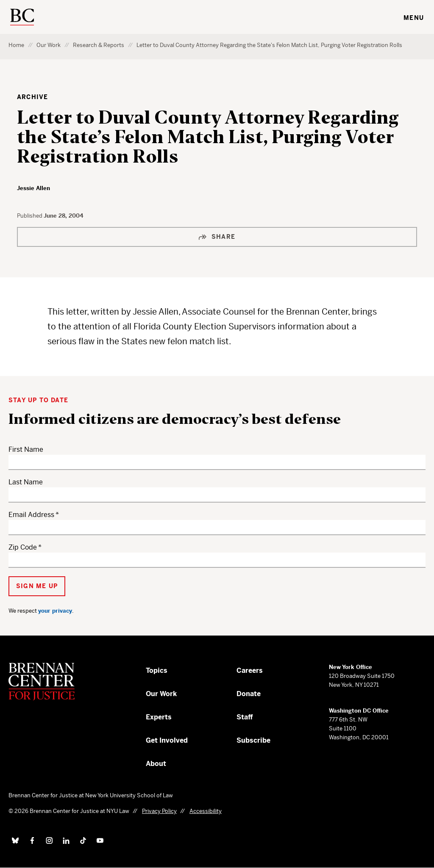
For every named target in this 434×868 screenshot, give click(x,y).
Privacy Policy (159, 811)
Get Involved (167, 740)
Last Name (26, 482)
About (156, 764)
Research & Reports (99, 45)
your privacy (55, 611)
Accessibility (206, 811)
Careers (250, 670)
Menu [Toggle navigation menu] (414, 18)
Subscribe (253, 740)
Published (30, 216)
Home (16, 45)
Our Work (49, 45)
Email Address (31, 515)
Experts (159, 717)
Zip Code (23, 547)
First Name (26, 449)
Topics (157, 670)
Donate (249, 694)
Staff (245, 717)
